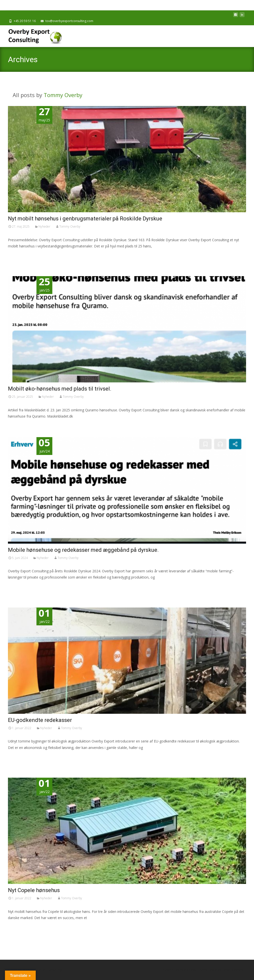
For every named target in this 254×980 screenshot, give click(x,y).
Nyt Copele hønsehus (34, 890)
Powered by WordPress (179, 970)
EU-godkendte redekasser (40, 720)
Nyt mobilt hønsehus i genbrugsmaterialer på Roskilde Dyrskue (85, 219)
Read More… (19, 255)
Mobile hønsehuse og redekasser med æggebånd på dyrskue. (83, 550)
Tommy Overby (63, 95)
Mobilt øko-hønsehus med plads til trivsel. (60, 389)
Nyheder (44, 226)
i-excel (213, 970)
